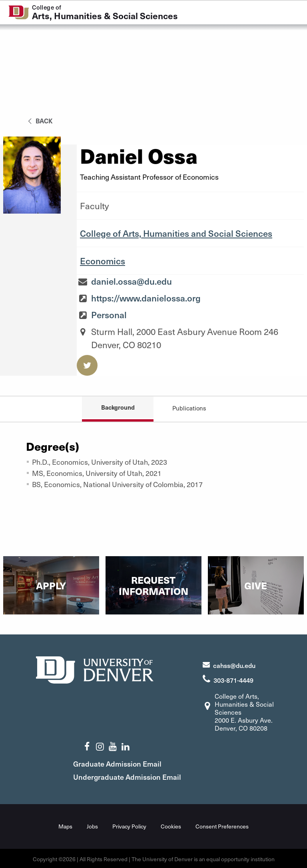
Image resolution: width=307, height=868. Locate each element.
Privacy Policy (129, 825)
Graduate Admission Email (129, 762)
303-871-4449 (233, 679)
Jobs (92, 825)
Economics (103, 261)
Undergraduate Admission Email (139, 776)
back (39, 121)
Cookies (171, 825)
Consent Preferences (222, 825)
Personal (109, 315)
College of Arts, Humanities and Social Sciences (176, 233)
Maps (65, 825)
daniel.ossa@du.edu (132, 281)
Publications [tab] (189, 408)
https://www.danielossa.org (146, 298)
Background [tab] (118, 407)
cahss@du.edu (234, 664)
